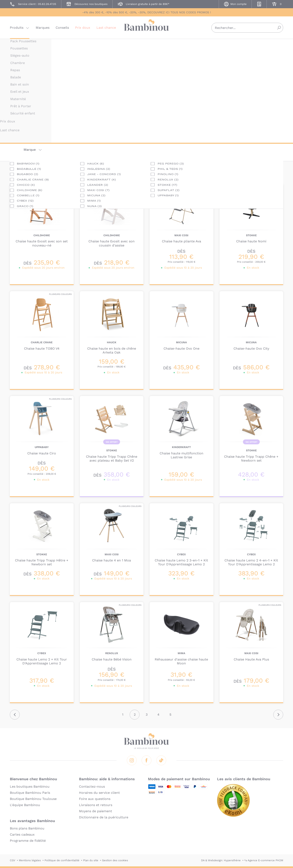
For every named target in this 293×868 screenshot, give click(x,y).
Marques (43, 28)
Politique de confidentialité (62, 860)
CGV (13, 860)
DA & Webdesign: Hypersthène (221, 860)
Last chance (106, 28)
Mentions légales (30, 860)
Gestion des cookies (115, 860)
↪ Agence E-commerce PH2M (264, 860)
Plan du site (91, 860)
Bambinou (146, 27)
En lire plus (166, 107)
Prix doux (83, 28)
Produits (17, 28)
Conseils (62, 28)
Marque (30, 150)
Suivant (278, 715)
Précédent (15, 715)
